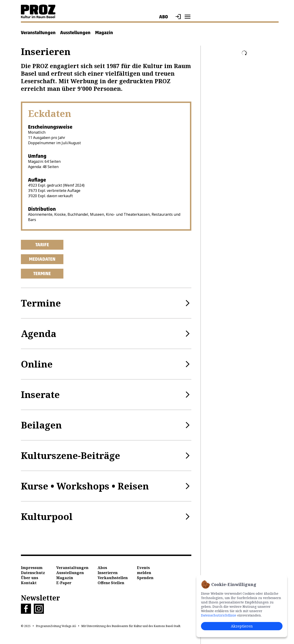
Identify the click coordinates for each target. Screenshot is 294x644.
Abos (102, 568)
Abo (164, 17)
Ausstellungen (75, 33)
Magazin (104, 33)
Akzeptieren (242, 626)
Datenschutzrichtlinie (219, 615)
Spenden (145, 578)
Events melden (144, 570)
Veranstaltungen (38, 33)
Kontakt (29, 583)
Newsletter (40, 598)
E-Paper (64, 583)
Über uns (30, 578)
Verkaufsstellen (113, 578)
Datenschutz (33, 573)
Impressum (32, 568)
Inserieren (108, 573)
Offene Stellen (111, 583)
